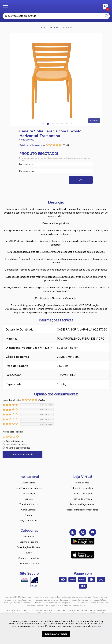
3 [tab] (52, 124)
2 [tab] (48, 124)
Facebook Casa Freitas (73, 532)
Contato (29, 499)
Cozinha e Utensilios (29, 558)
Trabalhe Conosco (29, 504)
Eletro (29, 553)
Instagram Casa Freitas (83, 532)
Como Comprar (29, 510)
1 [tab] (43, 124)
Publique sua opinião (22, 454)
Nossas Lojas (29, 494)
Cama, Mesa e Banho (29, 564)
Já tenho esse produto (18, 448)
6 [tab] (67, 124)
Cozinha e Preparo (29, 542)
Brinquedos (29, 537)
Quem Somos (29, 483)
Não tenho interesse (17, 445)
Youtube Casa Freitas (93, 532)
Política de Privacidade (82, 488)
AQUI (100, 626)
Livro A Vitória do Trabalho (29, 488)
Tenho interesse (15, 441)
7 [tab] (72, 124)
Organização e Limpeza (29, 547)
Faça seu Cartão (29, 521)
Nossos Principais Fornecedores (82, 510)
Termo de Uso (82, 483)
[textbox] (56, 16)
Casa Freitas (56, 6)
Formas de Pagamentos (82, 504)
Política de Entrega (82, 499)
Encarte (29, 515)
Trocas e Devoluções (82, 494)
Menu (6, 7)
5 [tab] (62, 124)
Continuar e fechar (56, 634)
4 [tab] (57, 124)
